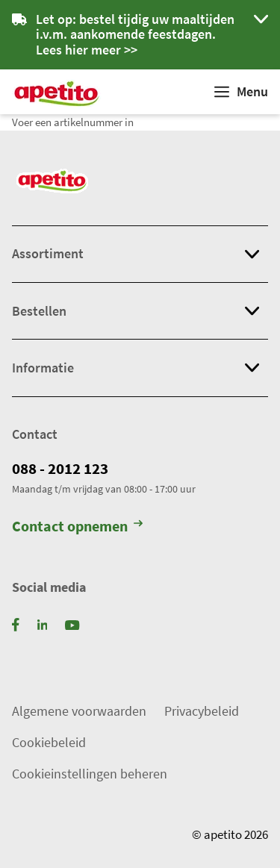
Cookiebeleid (49, 742)
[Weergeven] (241, 92)
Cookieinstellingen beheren (90, 774)
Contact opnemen (77, 527)
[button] (140, 35)
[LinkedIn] (43, 624)
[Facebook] (16, 624)
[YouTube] (72, 624)
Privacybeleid (202, 711)
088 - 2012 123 (60, 469)
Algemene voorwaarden (79, 711)
